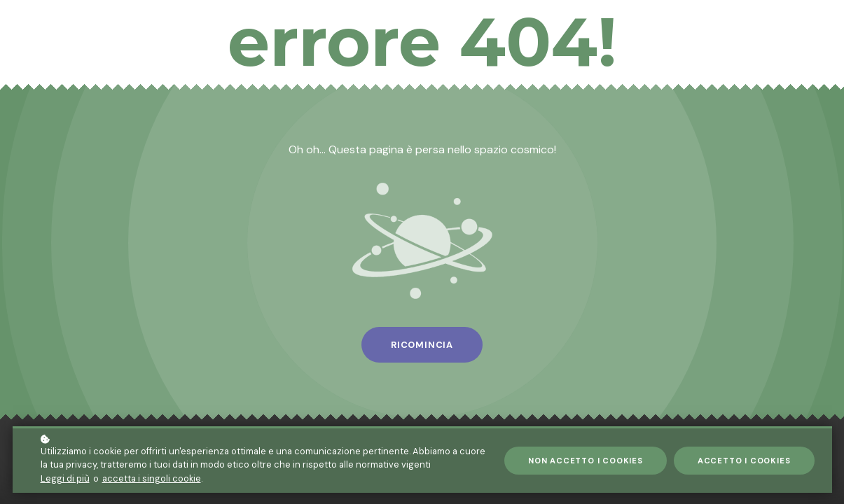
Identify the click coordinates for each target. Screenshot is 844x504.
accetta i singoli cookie (152, 478)
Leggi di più (65, 478)
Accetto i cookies (744, 461)
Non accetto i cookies (586, 461)
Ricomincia (422, 345)
